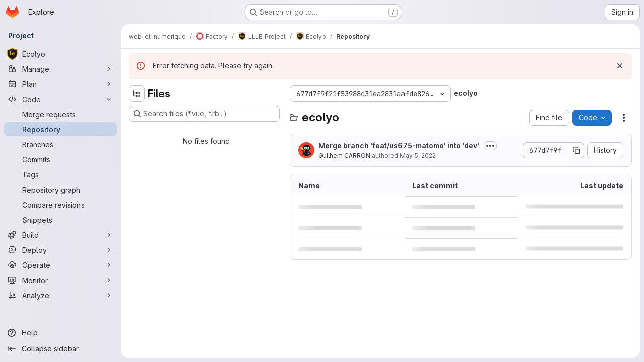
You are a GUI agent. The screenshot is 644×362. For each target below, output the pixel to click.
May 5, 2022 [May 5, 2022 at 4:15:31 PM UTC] (418, 156)
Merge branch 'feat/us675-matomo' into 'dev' (399, 146)
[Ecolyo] (60, 54)
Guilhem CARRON (344, 156)
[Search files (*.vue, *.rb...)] (204, 114)
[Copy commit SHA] (576, 150)
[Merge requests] (60, 114)
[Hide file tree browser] (137, 94)
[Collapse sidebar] (60, 349)
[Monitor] (60, 280)
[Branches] (60, 144)
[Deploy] (60, 250)
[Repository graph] (60, 190)
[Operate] (60, 265)
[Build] (60, 235)
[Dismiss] (620, 66)
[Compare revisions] (60, 205)
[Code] (60, 99)
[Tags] (60, 174)
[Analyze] (60, 295)
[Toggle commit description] (490, 146)
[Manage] (60, 69)
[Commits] (60, 159)
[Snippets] (60, 220)
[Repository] (60, 129)
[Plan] (60, 84)
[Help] (60, 333)
